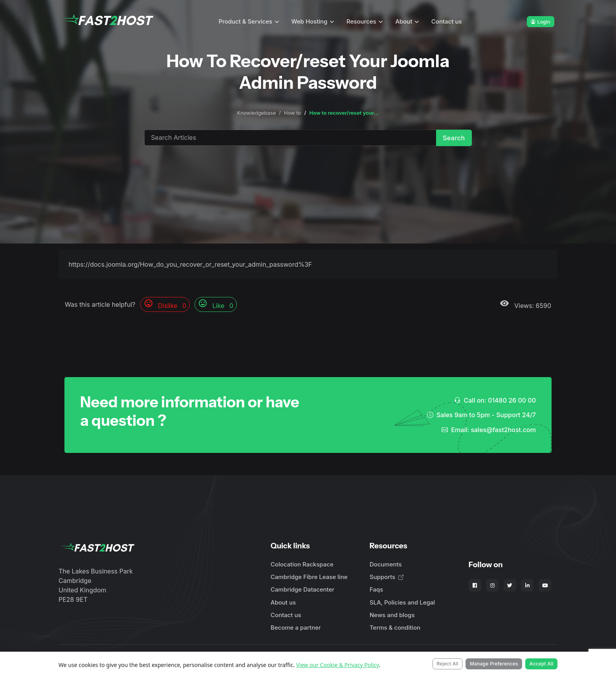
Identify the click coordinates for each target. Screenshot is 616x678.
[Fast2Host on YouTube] (545, 585)
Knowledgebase (256, 113)
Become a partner (296, 628)
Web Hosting (310, 21)
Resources (361, 21)
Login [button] (540, 22)
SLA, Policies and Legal (402, 602)
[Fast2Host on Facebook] (475, 585)
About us (283, 602)
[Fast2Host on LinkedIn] (527, 585)
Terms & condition (395, 628)
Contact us (447, 21)
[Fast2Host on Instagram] (492, 585)
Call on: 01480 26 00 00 (495, 400)
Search (454, 138)
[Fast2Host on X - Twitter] (510, 585)
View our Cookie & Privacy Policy (338, 665)
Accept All (542, 664)
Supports (387, 577)
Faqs (376, 589)
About (404, 21)
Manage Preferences (494, 664)
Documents (386, 564)
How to (292, 113)
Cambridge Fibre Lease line (309, 577)
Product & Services (245, 21)
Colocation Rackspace (302, 564)
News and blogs (392, 615)
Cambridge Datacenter (302, 589)
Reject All (447, 664)
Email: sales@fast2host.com (489, 430)
